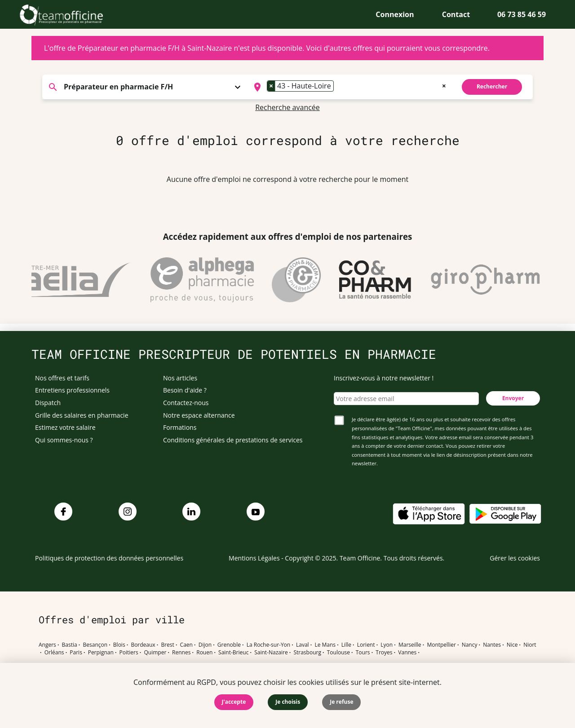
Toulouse (338, 653)
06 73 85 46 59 (522, 14)
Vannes (407, 653)
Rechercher (492, 86)
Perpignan (101, 653)
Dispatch (48, 403)
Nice (512, 645)
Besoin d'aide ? (185, 390)
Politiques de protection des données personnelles (109, 558)
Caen (186, 645)
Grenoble (229, 645)
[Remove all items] (444, 85)
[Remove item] (271, 86)
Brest (167, 645)
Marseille (410, 645)
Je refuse (341, 702)
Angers (47, 645)
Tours (363, 653)
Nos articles (180, 378)
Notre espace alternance (199, 415)
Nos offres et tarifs (62, 378)
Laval (303, 645)
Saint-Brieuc (233, 653)
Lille (346, 645)
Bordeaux (143, 645)
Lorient (366, 645)
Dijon (205, 645)
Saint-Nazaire (271, 653)
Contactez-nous (186, 403)
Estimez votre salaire (65, 427)
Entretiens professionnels (72, 390)
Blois (119, 645)
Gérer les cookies (515, 558)
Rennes (181, 653)
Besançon (95, 645)
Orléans (54, 653)
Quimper (155, 653)
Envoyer (513, 398)
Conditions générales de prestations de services (233, 440)
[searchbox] (339, 87)
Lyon (387, 645)
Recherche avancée (287, 107)
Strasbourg (307, 653)
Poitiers (129, 653)
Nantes (492, 645)
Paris (76, 653)
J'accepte (234, 702)
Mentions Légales (254, 558)
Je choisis (288, 702)
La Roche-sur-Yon (269, 645)
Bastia (70, 645)
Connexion (395, 14)
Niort (530, 645)
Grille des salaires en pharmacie (82, 415)
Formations (180, 427)
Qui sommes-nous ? (64, 440)
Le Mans (325, 645)
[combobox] (349, 87)
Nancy (470, 645)
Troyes (384, 653)
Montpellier (441, 645)
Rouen (204, 653)
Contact (456, 14)
